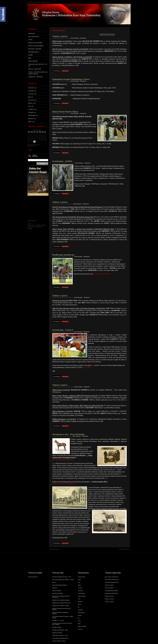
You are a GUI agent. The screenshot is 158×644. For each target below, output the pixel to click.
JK (79, 607)
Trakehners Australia (57, 633)
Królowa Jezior (82, 577)
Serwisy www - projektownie (35, 227)
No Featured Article (33, 577)
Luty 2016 (31, 106)
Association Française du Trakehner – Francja (63, 580)
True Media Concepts (32, 146)
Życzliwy (80, 588)
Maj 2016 (31, 97)
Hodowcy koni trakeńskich (36, 46)
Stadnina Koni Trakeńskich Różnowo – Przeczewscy (61, 597)
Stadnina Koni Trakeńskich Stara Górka (61, 603)
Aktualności (32, 33)
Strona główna (30, 2)
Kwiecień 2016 (32, 100)
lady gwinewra (81, 613)
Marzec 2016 (32, 103)
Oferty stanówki (33, 61)
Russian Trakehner (57, 591)
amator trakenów (82, 596)
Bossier (54, 582)
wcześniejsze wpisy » (124, 549)
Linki (30, 58)
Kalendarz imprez (33, 52)
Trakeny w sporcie (109, 585)
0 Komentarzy (57, 71)
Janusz (79, 604)
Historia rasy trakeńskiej (35, 43)
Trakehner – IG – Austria (58, 620)
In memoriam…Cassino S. (63, 330)
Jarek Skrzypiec (75, 38)
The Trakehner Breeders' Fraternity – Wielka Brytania (63, 617)
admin (79, 585)
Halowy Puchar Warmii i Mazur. (65, 112)
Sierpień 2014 (32, 118)
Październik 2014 (33, 115)
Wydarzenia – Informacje (36, 77)
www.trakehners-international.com (60, 638)
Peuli (79, 624)
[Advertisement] (38, 208)
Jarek (79, 599)
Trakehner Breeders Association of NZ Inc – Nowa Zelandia (63, 624)
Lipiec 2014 (31, 121)
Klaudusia (80, 610)
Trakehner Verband (57, 627)
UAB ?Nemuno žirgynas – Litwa (60, 635)
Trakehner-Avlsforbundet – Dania (60, 630)
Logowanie (37, 2)
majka (79, 580)
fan (79, 618)
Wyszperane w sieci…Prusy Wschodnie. (69, 434)
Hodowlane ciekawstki (35, 49)
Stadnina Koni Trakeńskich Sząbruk (61, 606)
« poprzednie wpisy (54, 549)
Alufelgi (30, 228)
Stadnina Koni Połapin (58, 593)
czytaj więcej (65, 71)
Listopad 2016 (32, 91)
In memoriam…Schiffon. (63, 161)
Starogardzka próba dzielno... (112, 591)
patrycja (80, 615)
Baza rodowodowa (34, 36)
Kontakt (30, 55)
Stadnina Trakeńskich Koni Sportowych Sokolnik (62, 609)
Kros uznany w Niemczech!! (112, 577)
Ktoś (79, 582)
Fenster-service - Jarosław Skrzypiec (37, 225)
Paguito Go (55, 588)
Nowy (79, 621)
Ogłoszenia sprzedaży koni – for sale (38, 65)
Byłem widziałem (82, 626)
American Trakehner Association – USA (62, 577)
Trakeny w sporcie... (110, 596)
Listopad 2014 (32, 112)
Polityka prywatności (46, 2)
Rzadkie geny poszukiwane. (64, 255)
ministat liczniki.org (32, 221)
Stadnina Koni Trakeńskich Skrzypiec (61, 600)
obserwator (81, 591)
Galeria (30, 39)
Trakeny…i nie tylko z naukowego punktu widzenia (38, 73)
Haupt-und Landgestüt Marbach (60, 585)
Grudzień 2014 (32, 109)
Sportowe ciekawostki (35, 69)
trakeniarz (80, 602)
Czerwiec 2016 (32, 94)
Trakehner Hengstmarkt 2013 (112, 582)
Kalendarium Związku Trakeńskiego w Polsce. (71, 79)
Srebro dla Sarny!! (109, 588)
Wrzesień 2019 (32, 88)
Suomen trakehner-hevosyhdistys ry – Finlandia (61, 613)
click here (80, 629)
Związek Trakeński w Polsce (59, 641)
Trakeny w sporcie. (60, 36)
